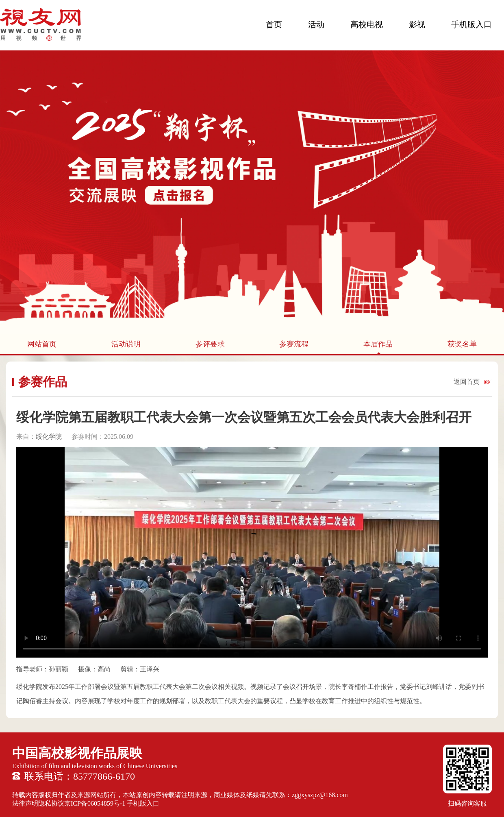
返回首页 (467, 382)
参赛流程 (294, 344)
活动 (316, 24)
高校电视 (367, 24)
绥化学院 (50, 437)
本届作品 (378, 344)
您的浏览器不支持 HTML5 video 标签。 (252, 552)
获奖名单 (462, 344)
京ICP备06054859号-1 (95, 803)
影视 (417, 24)
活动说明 (126, 344)
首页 (274, 24)
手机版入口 (471, 24)
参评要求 (210, 344)
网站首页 (42, 344)
